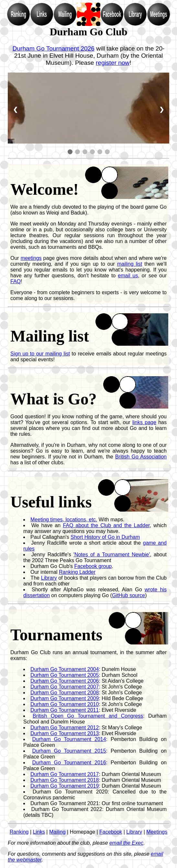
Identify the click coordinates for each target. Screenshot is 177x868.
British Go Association (141, 457)
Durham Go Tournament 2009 (65, 698)
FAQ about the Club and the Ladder (106, 525)
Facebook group (93, 566)
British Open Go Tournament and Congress (88, 716)
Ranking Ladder (77, 572)
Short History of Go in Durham (105, 537)
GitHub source (128, 595)
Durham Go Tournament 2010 (65, 704)
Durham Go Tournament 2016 (69, 763)
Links (39, 832)
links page (144, 422)
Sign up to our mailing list (40, 354)
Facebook (111, 832)
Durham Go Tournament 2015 (69, 751)
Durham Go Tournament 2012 (65, 728)
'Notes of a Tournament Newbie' (112, 555)
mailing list (130, 264)
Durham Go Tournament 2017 (65, 774)
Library (49, 578)
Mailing (57, 832)
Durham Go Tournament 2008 (65, 693)
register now (113, 63)
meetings (31, 258)
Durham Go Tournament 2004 (65, 669)
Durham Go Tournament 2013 (65, 733)
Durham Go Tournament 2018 (65, 780)
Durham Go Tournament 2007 (65, 687)
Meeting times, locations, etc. (64, 520)
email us (128, 276)
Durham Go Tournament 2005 (65, 675)
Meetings (157, 832)
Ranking (19, 832)
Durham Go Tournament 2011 (65, 710)
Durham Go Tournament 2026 (53, 48)
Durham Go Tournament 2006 (65, 681)
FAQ (16, 281)
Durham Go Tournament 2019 (65, 786)
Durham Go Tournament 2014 (69, 739)
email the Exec (126, 843)
